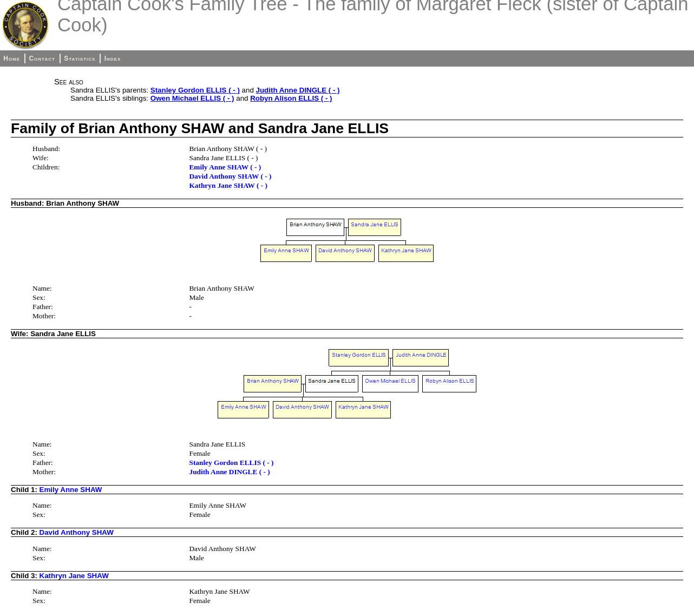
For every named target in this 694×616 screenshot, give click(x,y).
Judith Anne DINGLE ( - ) (298, 90)
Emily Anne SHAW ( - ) (225, 167)
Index (113, 58)
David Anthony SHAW (77, 532)
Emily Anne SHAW (71, 490)
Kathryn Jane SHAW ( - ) (228, 185)
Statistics (80, 58)
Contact (42, 58)
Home (12, 58)
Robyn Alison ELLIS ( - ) (291, 98)
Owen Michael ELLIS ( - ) (192, 98)
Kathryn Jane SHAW (74, 576)
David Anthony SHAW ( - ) (230, 176)
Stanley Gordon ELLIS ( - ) (195, 90)
